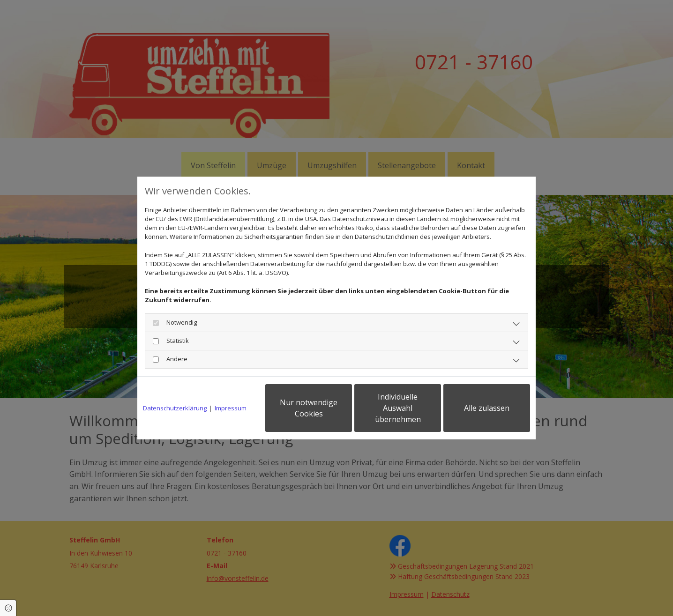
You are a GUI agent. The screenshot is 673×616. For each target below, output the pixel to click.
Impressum (231, 408)
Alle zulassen (487, 408)
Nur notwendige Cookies (309, 408)
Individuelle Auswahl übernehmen (398, 408)
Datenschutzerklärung (175, 408)
